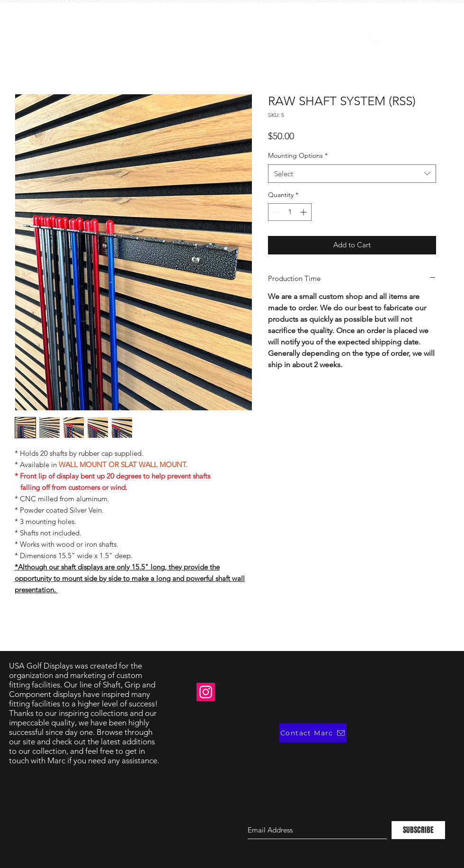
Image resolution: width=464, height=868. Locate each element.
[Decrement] (275, 212)
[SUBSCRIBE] (418, 830)
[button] (374, 39)
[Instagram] (206, 692)
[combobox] (352, 174)
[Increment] (304, 212)
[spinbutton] (290, 212)
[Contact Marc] (313, 733)
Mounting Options (298, 155)
